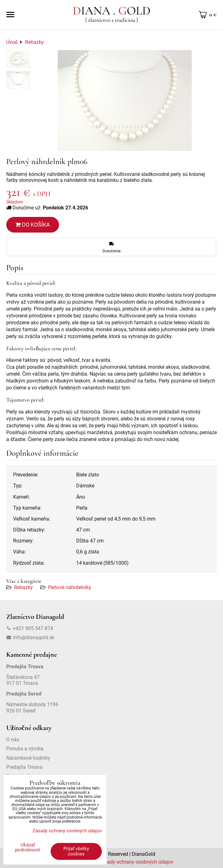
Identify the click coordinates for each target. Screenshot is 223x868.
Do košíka (33, 225)
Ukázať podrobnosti (28, 847)
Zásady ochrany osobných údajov (136, 862)
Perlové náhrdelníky (70, 587)
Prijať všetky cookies (76, 851)
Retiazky (23, 587)
